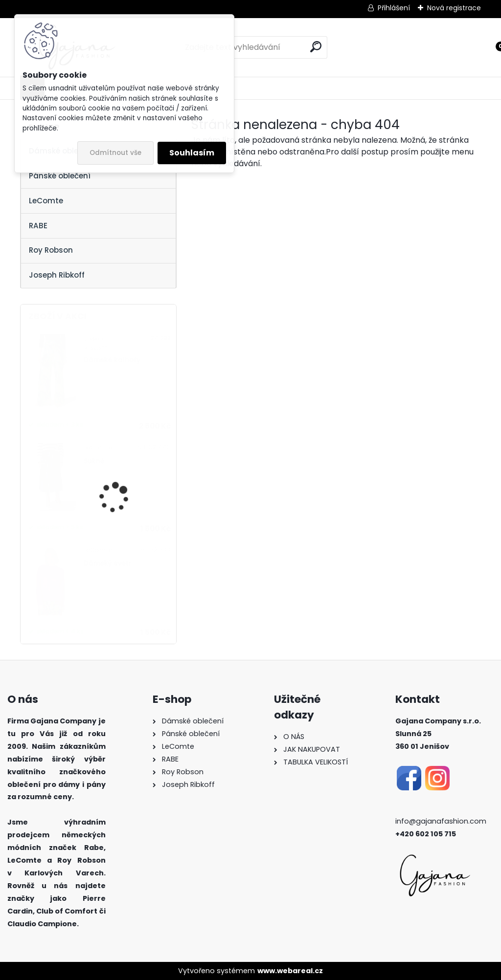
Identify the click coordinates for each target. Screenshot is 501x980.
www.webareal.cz (290, 971)
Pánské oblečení (60, 176)
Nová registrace (454, 8)
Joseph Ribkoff (57, 275)
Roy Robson (51, 250)
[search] (316, 47)
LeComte (46, 201)
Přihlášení (394, 8)
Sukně (94, 461)
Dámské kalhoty (112, 360)
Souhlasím (192, 153)
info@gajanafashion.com (441, 821)
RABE (38, 226)
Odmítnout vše (115, 153)
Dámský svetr (108, 563)
